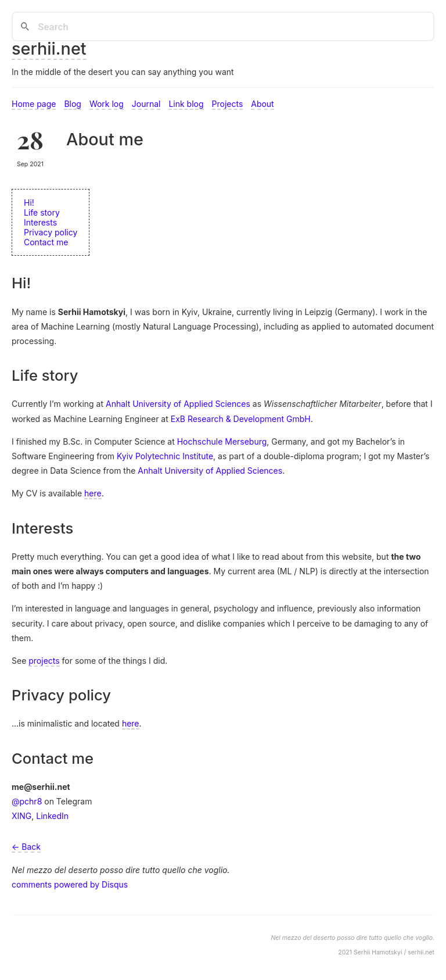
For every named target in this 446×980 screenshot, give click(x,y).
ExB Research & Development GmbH (241, 419)
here (93, 493)
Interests (40, 222)
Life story (42, 212)
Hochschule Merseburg (222, 441)
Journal (146, 104)
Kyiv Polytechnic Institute (165, 456)
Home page (34, 104)
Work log (107, 104)
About (262, 104)
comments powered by (70, 884)
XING (21, 816)
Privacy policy (51, 232)
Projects (228, 104)
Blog (73, 104)
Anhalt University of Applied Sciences (178, 404)
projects (44, 661)
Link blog (186, 104)
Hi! (29, 203)
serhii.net (49, 49)
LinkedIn (52, 816)
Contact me (46, 242)
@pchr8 (27, 801)
